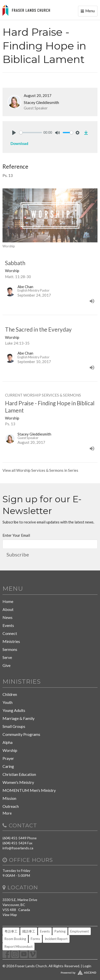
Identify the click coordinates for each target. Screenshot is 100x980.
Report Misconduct (18, 947)
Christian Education (19, 774)
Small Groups (14, 726)
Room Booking (15, 939)
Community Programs (21, 734)
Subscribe (18, 554)
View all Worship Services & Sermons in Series (40, 470)
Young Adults (14, 710)
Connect (10, 633)
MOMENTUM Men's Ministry (29, 790)
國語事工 (29, 931)
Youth (7, 702)
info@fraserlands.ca (18, 848)
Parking (60, 931)
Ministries (11, 641)
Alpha (7, 742)
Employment (79, 931)
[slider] (31, 133)
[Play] (14, 133)
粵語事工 (11, 931)
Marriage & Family (18, 718)
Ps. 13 (8, 175)
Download (19, 143)
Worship (10, 750)
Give (6, 665)
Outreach (11, 806)
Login (87, 966)
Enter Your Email (16, 535)
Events (8, 625)
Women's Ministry (18, 782)
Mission (9, 798)
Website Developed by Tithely (50, 972)
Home (8, 601)
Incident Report (56, 939)
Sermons (10, 649)
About (8, 609)
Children (10, 694)
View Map (10, 915)
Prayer (8, 758)
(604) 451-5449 (14, 838)
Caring (8, 766)
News (7, 617)
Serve (7, 657)
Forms (35, 939)
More (7, 813)
